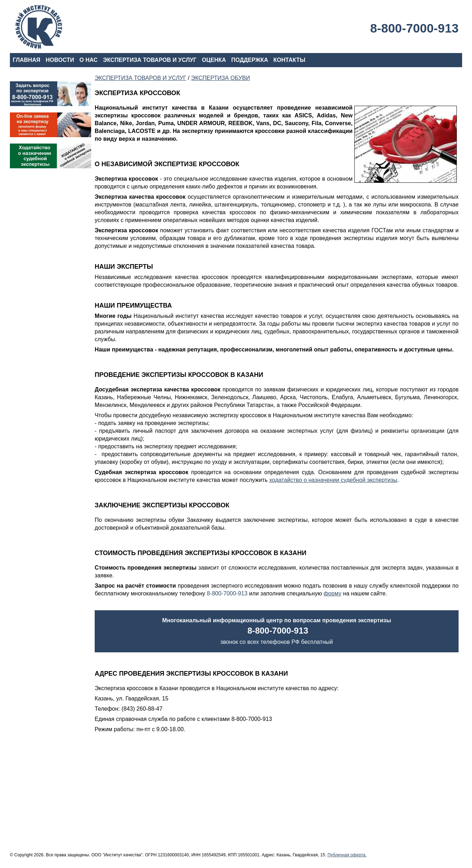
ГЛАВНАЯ (26, 60)
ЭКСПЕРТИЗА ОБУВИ (221, 78)
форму (333, 593)
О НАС (89, 60)
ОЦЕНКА (214, 60)
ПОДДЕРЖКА (250, 60)
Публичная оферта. (347, 855)
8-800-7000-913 (414, 28)
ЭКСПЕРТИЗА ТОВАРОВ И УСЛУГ (150, 60)
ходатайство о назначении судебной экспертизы (333, 480)
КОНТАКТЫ (289, 60)
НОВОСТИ (60, 60)
